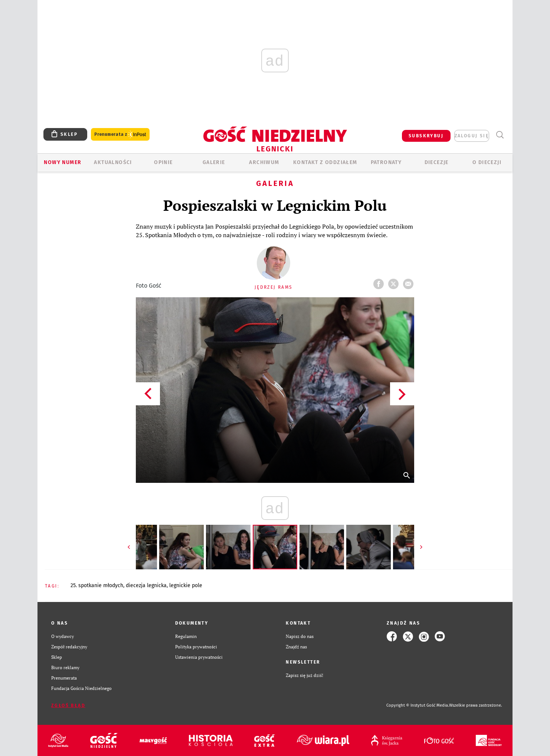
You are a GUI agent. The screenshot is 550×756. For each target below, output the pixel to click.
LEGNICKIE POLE (186, 585)
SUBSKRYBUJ (426, 136)
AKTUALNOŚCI (113, 162)
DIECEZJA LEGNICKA (146, 585)
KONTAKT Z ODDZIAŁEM (325, 162)
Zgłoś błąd (68, 706)
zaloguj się (472, 136)
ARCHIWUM (264, 162)
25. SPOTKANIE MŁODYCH (97, 585)
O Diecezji (487, 162)
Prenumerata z (120, 135)
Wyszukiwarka (500, 135)
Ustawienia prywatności (199, 657)
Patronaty (386, 162)
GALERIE (214, 162)
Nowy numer (63, 162)
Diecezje (437, 162)
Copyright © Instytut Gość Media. (418, 705)
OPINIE (163, 162)
